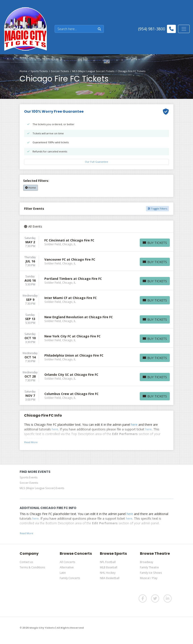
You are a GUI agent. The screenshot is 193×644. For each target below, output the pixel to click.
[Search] (75, 29)
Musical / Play (149, 578)
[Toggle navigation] (184, 29)
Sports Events (29, 477)
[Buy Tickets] (155, 243)
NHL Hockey (108, 573)
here (134, 425)
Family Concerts (70, 578)
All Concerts (67, 562)
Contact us (26, 562)
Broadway (147, 562)
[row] (96, 242)
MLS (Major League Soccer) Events (42, 488)
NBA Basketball (110, 578)
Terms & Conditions (32, 567)
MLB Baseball (109, 567)
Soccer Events (29, 483)
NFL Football (108, 562)
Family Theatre (149, 567)
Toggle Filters (157, 209)
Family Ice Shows (151, 573)
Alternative (67, 567)
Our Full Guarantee (96, 162)
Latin (63, 573)
